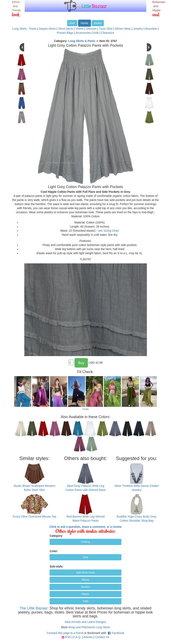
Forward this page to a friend (65, 633)
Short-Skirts (66, 29)
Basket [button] (98, 23)
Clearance (108, 33)
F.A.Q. (77, 637)
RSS (68, 637)
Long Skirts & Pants (82, 41)
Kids (96, 33)
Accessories (83, 33)
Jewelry (138, 29)
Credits (86, 409)
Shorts (79, 29)
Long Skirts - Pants (24, 29)
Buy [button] (81, 363)
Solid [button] (85, 601)
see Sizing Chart (109, 231)
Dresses (91, 29)
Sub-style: (57, 566)
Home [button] (84, 23)
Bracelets (151, 29)
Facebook (118, 633)
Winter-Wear (123, 29)
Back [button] (72, 23)
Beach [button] (85, 594)
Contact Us (102, 637)
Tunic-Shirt (106, 29)
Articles (88, 637)
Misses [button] (85, 580)
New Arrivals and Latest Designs (86, 622)
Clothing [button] (85, 542)
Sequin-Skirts (47, 29)
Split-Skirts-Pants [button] (85, 573)
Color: (54, 551)
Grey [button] (85, 557)
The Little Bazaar (34, 608)
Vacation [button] (86, 587)
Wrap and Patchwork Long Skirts (89, 627)
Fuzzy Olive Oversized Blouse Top (34, 517)
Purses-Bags (65, 33)
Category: (56, 536)
